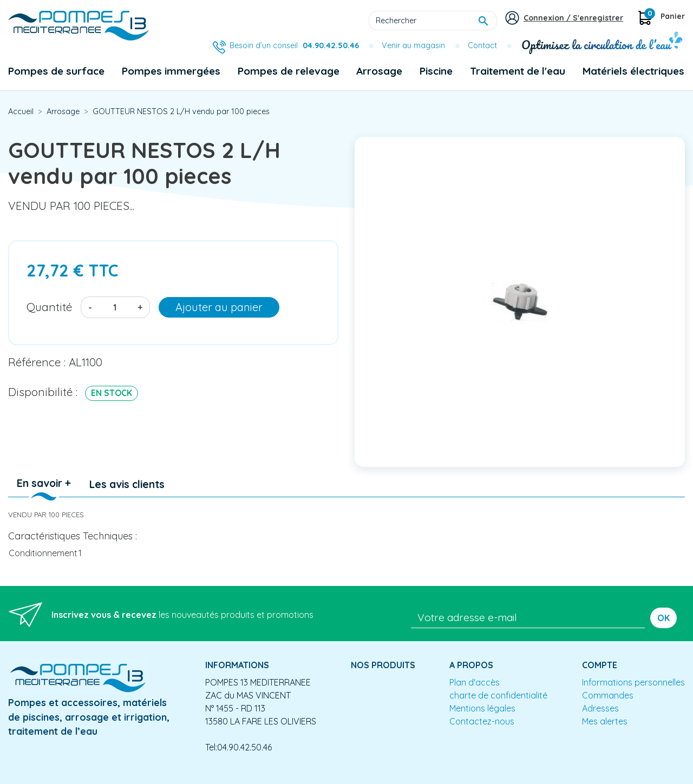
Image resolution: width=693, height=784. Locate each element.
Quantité (49, 307)
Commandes (608, 695)
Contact (482, 45)
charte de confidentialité (498, 695)
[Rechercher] (433, 21)
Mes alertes (605, 721)
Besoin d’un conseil (294, 45)
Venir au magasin (413, 45)
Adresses (600, 708)
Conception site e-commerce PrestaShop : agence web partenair (215, 775)
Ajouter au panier (219, 307)
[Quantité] (115, 307)
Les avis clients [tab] (127, 484)
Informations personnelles (633, 682)
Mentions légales (482, 708)
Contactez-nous (482, 721)
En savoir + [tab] (44, 483)
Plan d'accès (475, 682)
